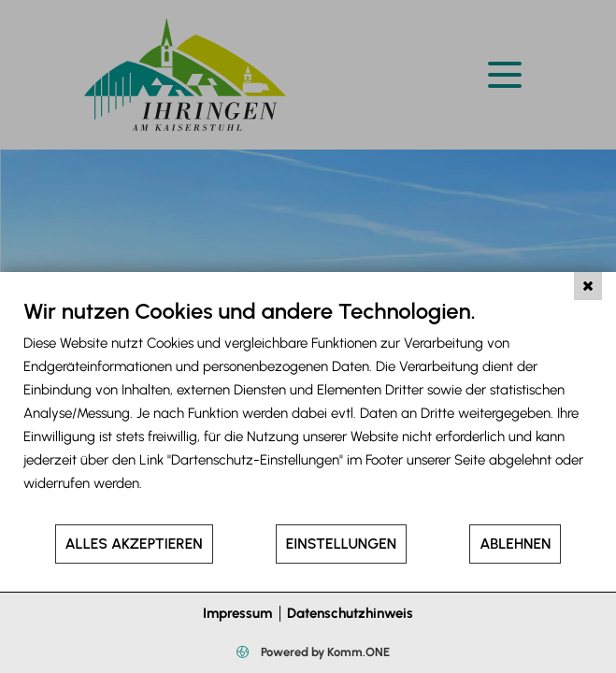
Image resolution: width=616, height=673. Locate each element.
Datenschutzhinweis (350, 613)
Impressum (237, 613)
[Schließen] (588, 286)
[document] (308, 410)
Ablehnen (515, 544)
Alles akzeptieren (134, 544)
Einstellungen (341, 544)
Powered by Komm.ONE (324, 652)
